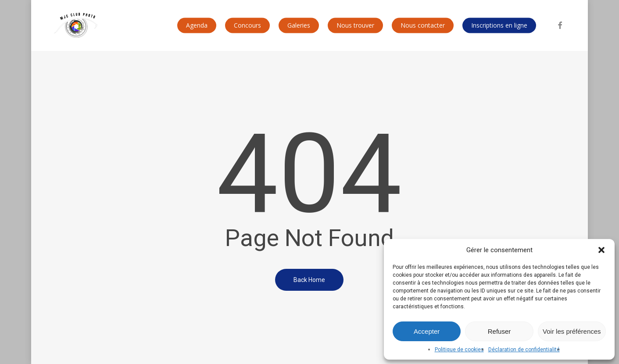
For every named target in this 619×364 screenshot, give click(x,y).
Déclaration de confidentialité (524, 350)
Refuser (499, 331)
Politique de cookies (459, 350)
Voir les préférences (572, 331)
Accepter (427, 331)
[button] (601, 250)
